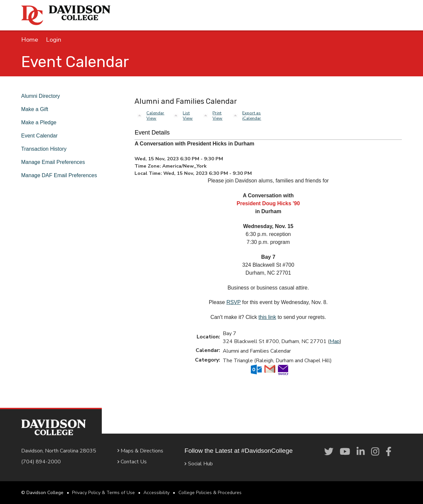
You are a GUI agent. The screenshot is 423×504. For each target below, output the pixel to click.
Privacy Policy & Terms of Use (103, 493)
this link (267, 317)
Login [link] (54, 40)
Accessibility (156, 493)
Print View (217, 116)
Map (335, 341)
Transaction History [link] (47, 149)
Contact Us (130, 462)
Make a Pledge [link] (40, 122)
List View (188, 116)
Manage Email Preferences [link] (56, 162)
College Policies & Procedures (210, 493)
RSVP (233, 302)
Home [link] (30, 40)
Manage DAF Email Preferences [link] (62, 175)
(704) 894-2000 (41, 462)
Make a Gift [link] (36, 109)
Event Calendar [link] (41, 136)
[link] (329, 452)
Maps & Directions (138, 451)
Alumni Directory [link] (43, 96)
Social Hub (194, 464)
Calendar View (155, 116)
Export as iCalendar (252, 116)
